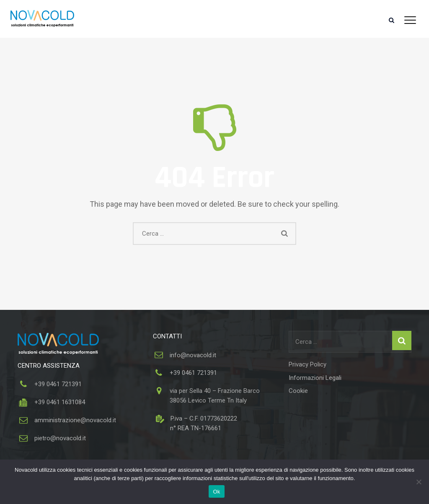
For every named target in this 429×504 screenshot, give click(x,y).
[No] (419, 482)
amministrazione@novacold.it (75, 420)
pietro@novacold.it (60, 438)
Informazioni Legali (315, 378)
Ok (216, 492)
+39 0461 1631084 (59, 402)
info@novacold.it (193, 355)
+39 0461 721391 (58, 384)
